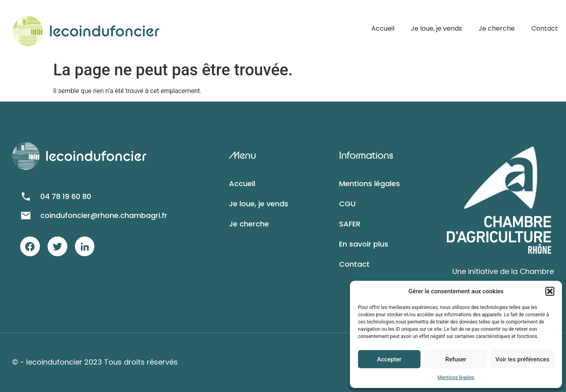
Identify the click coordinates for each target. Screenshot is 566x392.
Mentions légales (456, 377)
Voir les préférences (522, 359)
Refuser (456, 359)
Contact (545, 28)
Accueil (383, 28)
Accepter (389, 359)
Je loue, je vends (436, 28)
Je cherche (497, 28)
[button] (550, 291)
